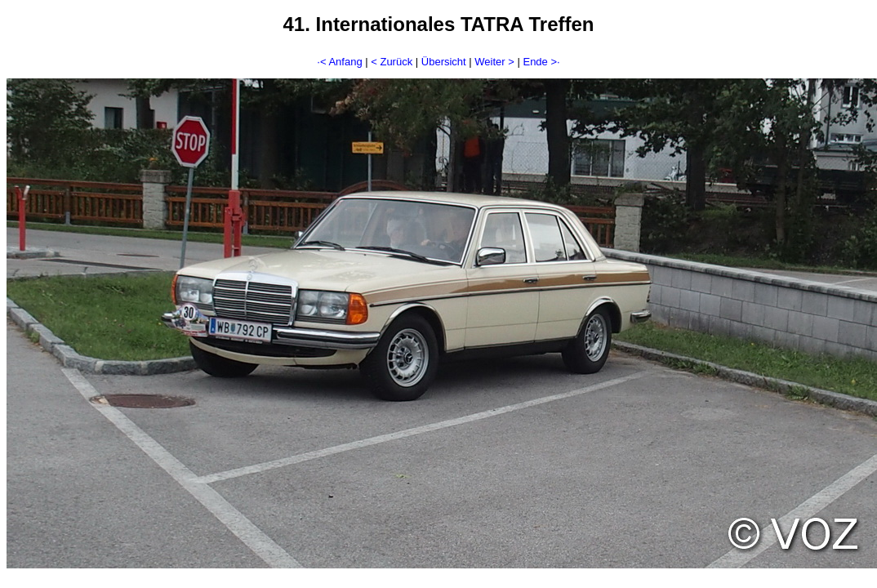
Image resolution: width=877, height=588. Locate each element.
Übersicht (444, 62)
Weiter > (494, 62)
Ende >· (541, 62)
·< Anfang (339, 62)
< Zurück (392, 62)
